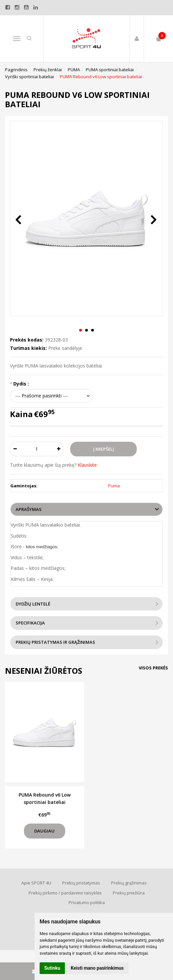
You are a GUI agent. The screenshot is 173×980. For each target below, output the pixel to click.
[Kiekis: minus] (15, 449)
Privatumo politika (87, 902)
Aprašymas (29, 509)
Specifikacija (30, 623)
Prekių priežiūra (129, 893)
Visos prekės (153, 668)
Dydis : (21, 384)
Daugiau (44, 831)
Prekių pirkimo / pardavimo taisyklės (65, 893)
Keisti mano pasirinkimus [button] (97, 968)
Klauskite (87, 465)
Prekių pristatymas (81, 883)
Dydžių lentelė (33, 604)
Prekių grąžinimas (129, 883)
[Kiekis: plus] (59, 449)
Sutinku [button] (52, 968)
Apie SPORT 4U (36, 883)
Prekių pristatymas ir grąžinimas (55, 642)
